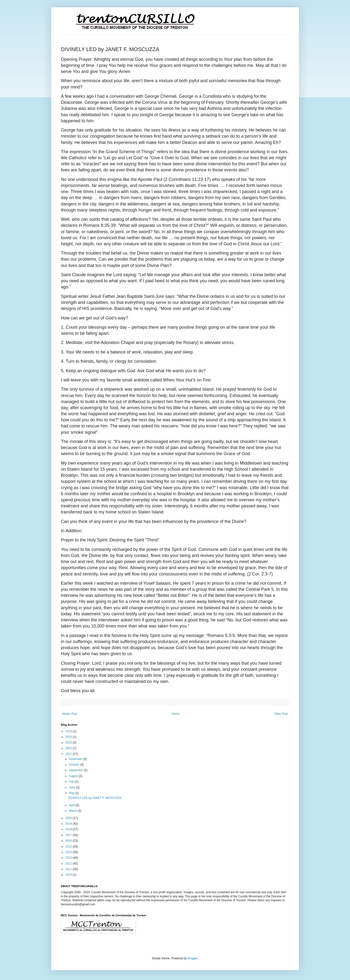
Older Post (281, 714)
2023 (69, 742)
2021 (69, 754)
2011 (69, 869)
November (76, 759)
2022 (69, 748)
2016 (69, 841)
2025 (69, 737)
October (74, 765)
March (73, 811)
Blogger (192, 958)
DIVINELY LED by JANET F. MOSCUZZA (95, 798)
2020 (69, 818)
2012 (69, 864)
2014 (69, 852)
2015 (69, 847)
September (76, 770)
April (72, 805)
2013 (69, 858)
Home (176, 714)
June (72, 787)
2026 (69, 731)
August (74, 776)
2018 (69, 829)
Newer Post (70, 714)
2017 (69, 835)
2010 (69, 875)
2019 (69, 824)
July (72, 782)
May (72, 793)
